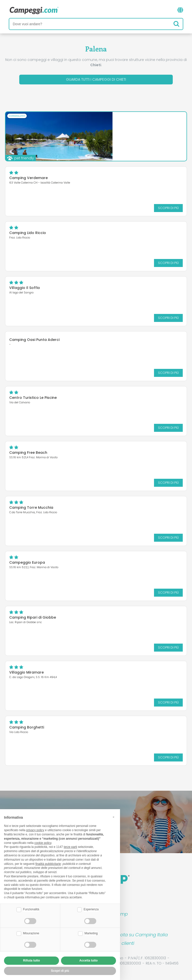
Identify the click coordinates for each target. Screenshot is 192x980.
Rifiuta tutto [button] (31, 961)
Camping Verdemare (28, 178)
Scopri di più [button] (60, 971)
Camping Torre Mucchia (31, 507)
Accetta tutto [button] (88, 961)
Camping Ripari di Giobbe (33, 617)
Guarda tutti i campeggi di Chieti (96, 79)
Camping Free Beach (28, 453)
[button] (113, 817)
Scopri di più (142, 146)
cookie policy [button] (43, 843)
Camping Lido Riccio (28, 233)
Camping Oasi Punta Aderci (34, 340)
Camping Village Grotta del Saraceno (117, 123)
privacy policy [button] (35, 830)
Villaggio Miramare (26, 672)
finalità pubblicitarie (48, 864)
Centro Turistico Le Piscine (33, 398)
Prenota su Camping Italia (139, 935)
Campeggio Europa (27, 562)
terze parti (70, 847)
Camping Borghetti (27, 727)
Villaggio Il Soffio (25, 288)
